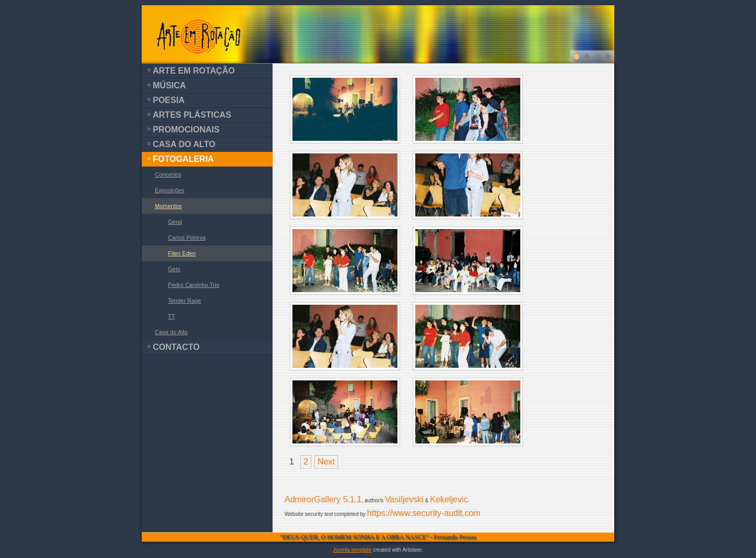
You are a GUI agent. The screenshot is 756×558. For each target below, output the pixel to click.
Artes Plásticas (192, 115)
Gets (174, 269)
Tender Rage (185, 301)
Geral (175, 222)
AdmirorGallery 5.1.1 (323, 499)
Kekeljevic (449, 499)
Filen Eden (182, 253)
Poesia (169, 100)
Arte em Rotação (194, 71)
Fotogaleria (183, 159)
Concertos (168, 174)
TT (171, 316)
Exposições (170, 190)
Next (326, 462)
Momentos (168, 206)
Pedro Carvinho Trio (194, 285)
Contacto (176, 347)
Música (169, 85)
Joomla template (352, 550)
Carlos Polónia (187, 237)
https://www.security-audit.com (424, 513)
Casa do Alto (184, 144)
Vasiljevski (404, 499)
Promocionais (186, 130)
